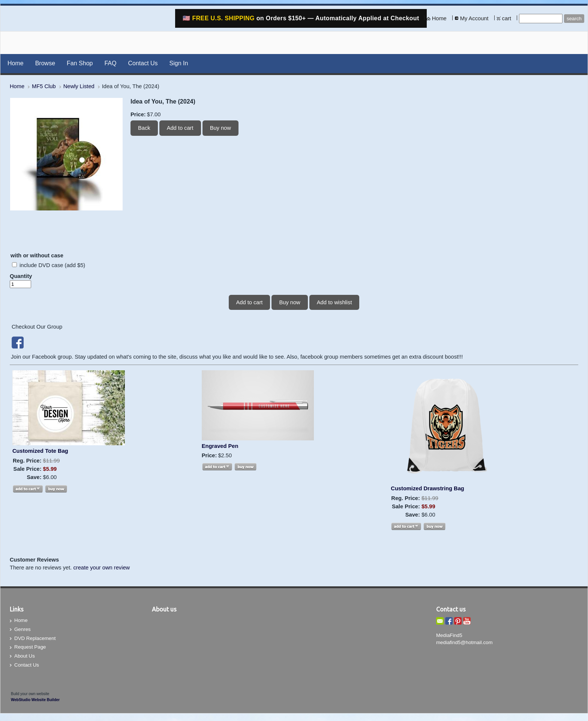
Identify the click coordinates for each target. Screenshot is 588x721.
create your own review (101, 568)
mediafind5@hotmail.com (464, 642)
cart (507, 18)
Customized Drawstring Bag (427, 488)
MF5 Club (44, 86)
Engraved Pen (220, 446)
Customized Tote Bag (40, 451)
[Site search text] (541, 19)
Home (439, 18)
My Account (474, 18)
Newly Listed (79, 86)
